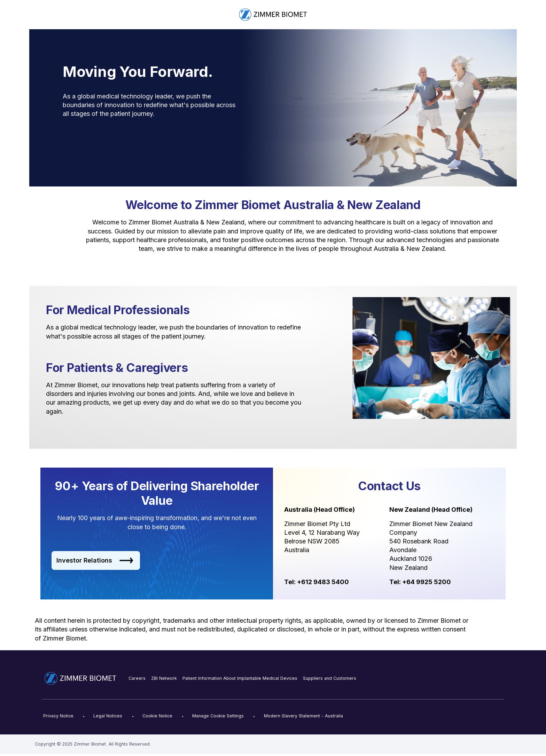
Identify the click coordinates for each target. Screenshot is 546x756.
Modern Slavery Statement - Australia (303, 716)
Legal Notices (108, 716)
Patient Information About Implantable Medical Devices (240, 678)
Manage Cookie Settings (218, 716)
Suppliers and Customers (330, 678)
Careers (137, 678)
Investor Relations (95, 560)
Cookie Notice (157, 716)
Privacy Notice (58, 716)
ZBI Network (164, 678)
